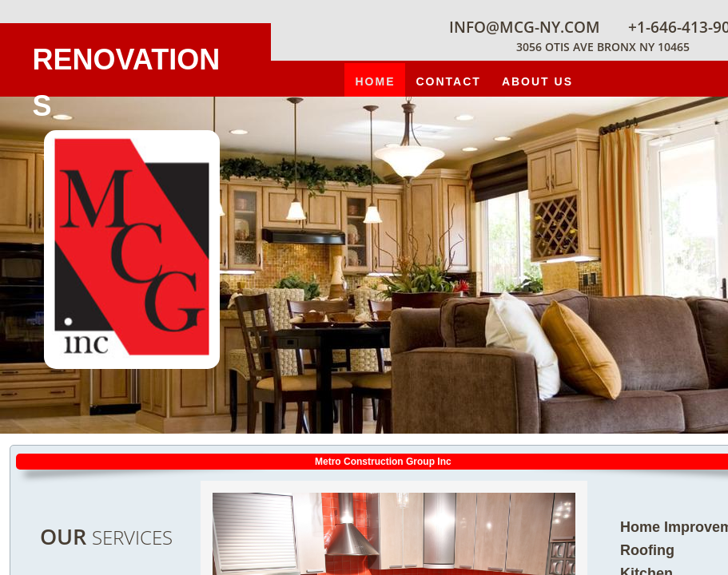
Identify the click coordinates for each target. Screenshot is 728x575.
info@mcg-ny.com (525, 27)
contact (448, 81)
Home (375, 81)
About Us (537, 81)
